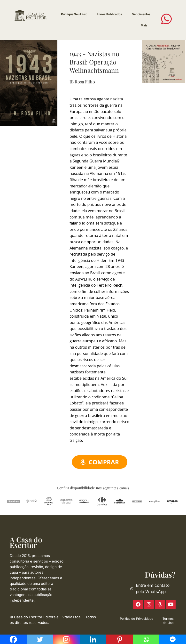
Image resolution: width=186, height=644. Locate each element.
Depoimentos (141, 14)
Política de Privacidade (137, 619)
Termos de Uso (168, 621)
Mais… (146, 25)
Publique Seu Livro (74, 14)
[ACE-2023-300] (163, 61)
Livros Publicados (109, 14)
